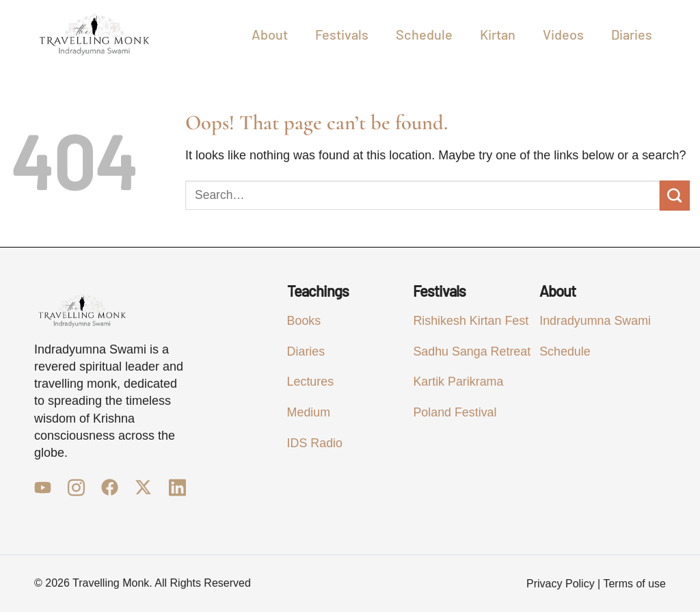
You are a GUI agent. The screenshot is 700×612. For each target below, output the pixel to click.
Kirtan (498, 34)
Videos (563, 34)
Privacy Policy (561, 584)
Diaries (632, 34)
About (270, 34)
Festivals (342, 34)
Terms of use (634, 584)
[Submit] (675, 196)
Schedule (424, 34)
